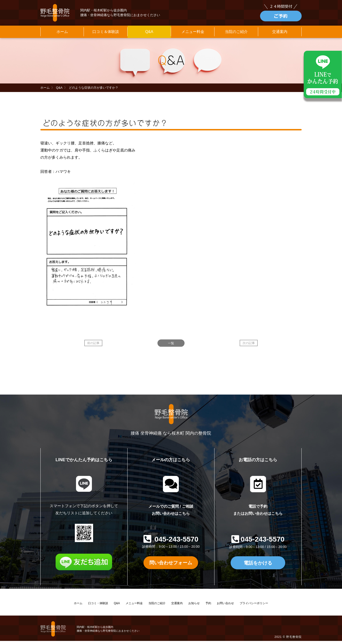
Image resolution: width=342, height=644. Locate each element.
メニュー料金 (193, 34)
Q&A (149, 34)
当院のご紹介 (236, 34)
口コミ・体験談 (98, 606)
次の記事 (249, 346)
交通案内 (280, 34)
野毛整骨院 (294, 640)
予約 (208, 606)
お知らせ (194, 606)
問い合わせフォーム (171, 566)
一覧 (171, 346)
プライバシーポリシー (254, 606)
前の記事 (93, 346)
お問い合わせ (225, 606)
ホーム (62, 34)
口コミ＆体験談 (106, 34)
